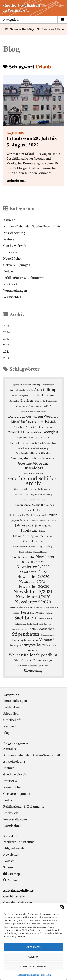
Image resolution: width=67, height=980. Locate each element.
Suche (10, 880)
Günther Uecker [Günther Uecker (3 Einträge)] (28, 500)
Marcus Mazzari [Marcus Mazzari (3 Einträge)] (40, 552)
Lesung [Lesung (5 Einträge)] (39, 541)
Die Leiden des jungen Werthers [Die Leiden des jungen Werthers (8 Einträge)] (33, 417)
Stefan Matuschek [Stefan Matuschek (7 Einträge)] (42, 629)
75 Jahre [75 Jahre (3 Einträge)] (15, 385)
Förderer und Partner (19, 842)
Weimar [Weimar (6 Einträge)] (33, 650)
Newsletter (11, 855)
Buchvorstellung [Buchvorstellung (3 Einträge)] (50, 401)
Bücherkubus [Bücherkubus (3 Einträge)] (21, 406)
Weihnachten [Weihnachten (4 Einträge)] (49, 645)
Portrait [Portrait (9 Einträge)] (27, 612)
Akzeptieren (33, 947)
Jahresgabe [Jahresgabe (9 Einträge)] (24, 525)
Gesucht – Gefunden (18, 903)
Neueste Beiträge (22, 29)
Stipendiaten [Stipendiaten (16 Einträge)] (26, 634)
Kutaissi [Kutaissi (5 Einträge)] (28, 541)
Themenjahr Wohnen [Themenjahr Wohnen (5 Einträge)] (25, 640)
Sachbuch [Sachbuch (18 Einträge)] (25, 618)
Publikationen (13, 707)
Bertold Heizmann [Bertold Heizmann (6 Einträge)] (42, 395)
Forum (8, 867)
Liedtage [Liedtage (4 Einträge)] (49, 547)
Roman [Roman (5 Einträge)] (40, 613)
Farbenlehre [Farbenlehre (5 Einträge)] (36, 422)
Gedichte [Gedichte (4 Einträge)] (36, 433)
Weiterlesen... (16, 181)
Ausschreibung (14, 233)
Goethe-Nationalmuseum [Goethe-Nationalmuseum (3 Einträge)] (33, 474)
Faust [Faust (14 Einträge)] (50, 421)
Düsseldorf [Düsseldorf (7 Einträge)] (19, 422)
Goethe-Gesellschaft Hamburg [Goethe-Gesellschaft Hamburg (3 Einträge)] (44, 443)
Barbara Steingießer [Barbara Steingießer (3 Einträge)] (20, 396)
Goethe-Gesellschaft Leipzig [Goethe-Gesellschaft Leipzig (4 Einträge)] (33, 448)
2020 (6, 358)
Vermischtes (12, 297)
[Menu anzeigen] (33, 20)
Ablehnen (33, 957)
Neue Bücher (13, 259)
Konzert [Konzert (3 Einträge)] (50, 536)
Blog (6, 733)
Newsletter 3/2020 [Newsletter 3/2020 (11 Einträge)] (33, 587)
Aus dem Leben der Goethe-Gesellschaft (32, 227)
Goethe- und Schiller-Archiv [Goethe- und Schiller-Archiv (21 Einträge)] (33, 481)
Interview (10, 252)
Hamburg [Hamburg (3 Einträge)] (41, 500)
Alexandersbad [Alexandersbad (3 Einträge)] (48, 385)
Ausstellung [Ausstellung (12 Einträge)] (45, 390)
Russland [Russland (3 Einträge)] (50, 613)
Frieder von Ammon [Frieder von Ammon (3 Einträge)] (44, 427)
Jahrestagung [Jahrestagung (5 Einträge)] (43, 526)
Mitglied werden (15, 848)
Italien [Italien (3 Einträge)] (53, 521)
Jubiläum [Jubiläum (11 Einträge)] (29, 530)
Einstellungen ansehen (34, 966)
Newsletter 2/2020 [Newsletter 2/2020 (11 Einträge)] (33, 577)
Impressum (46, 975)
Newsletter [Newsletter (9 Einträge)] (45, 557)
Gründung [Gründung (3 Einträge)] (48, 495)
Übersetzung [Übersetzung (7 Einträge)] (33, 671)
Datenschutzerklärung (28, 975)
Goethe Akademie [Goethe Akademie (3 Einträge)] (45, 489)
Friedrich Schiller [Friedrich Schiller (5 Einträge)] (19, 432)
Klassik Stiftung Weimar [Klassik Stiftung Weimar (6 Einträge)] (29, 536)
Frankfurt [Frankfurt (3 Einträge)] (30, 427)
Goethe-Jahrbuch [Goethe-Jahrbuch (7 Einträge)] (23, 458)
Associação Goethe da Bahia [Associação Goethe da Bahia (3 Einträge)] (21, 390)
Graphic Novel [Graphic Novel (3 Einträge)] (36, 495)
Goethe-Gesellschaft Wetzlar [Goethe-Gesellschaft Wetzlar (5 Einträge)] (33, 453)
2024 (6, 332)
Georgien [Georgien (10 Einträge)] (50, 432)
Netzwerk (10, 726)
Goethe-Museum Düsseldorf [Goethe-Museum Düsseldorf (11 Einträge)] (33, 466)
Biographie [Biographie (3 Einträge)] (14, 401)
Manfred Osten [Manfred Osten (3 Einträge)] (26, 552)
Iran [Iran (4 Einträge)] (23, 520)
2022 (6, 345)
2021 (6, 352)
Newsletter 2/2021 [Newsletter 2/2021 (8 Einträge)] (33, 582)
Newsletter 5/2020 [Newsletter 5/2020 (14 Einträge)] (33, 602)
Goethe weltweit (15, 246)
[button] (62, 907)
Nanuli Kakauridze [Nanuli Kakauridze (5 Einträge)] (23, 557)
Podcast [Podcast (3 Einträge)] (16, 613)
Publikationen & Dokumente (24, 278)
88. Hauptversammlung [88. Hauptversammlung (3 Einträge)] (30, 385)
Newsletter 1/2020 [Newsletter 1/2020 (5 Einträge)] (33, 562)
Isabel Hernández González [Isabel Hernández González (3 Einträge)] (38, 521)
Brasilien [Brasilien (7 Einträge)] (27, 401)
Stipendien (11, 714)
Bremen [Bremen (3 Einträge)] (38, 401)
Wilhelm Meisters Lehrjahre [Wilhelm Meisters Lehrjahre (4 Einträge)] (33, 666)
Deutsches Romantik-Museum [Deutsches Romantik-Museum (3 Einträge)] (33, 412)
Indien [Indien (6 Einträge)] (53, 515)
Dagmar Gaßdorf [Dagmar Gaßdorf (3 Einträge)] (43, 406)
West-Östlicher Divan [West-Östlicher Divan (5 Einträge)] (28, 660)
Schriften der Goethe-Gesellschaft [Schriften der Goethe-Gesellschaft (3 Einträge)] (29, 624)
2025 (6, 326)
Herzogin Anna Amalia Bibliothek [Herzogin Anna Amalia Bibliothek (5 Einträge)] (33, 505)
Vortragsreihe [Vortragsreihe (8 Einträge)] (30, 645)
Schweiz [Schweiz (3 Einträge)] (48, 624)
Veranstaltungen (15, 291)
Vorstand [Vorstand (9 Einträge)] (47, 640)
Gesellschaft (12, 720)
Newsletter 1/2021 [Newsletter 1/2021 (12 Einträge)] (33, 567)
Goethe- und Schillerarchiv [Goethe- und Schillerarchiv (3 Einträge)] (25, 489)
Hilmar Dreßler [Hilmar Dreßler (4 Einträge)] (33, 510)
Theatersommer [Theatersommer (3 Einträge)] (48, 635)
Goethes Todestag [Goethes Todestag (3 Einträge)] (21, 495)
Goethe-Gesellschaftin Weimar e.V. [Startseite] (22, 8)
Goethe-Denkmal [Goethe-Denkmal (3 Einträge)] (42, 438)
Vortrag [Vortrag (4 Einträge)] (14, 645)
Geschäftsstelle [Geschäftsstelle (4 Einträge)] (25, 438)
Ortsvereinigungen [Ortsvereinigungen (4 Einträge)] (19, 607)
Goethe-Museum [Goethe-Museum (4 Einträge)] (46, 459)
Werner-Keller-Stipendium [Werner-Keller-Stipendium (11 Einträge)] (33, 655)
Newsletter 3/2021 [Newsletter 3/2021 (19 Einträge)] (33, 592)
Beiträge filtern (53, 29)
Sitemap (12, 874)
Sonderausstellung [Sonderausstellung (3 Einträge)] (19, 629)
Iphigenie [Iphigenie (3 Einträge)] (15, 521)
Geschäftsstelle (14, 896)
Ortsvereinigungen (17, 265)
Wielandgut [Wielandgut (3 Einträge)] (47, 661)
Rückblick (10, 284)
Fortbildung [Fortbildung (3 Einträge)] (19, 427)
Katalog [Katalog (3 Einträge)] (42, 531)
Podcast (9, 271)
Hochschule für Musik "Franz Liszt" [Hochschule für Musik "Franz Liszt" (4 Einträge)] (28, 515)
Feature (9, 239)
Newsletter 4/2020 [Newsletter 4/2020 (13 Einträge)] (33, 597)
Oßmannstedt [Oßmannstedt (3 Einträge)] (52, 608)
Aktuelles (10, 220)
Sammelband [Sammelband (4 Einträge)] (45, 619)
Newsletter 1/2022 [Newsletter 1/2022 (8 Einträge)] (33, 572)
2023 (6, 339)
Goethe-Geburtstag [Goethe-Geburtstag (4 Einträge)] (20, 443)
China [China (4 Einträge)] (32, 406)
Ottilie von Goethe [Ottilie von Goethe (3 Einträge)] (38, 608)
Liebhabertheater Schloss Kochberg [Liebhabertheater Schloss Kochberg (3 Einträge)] (28, 547)
